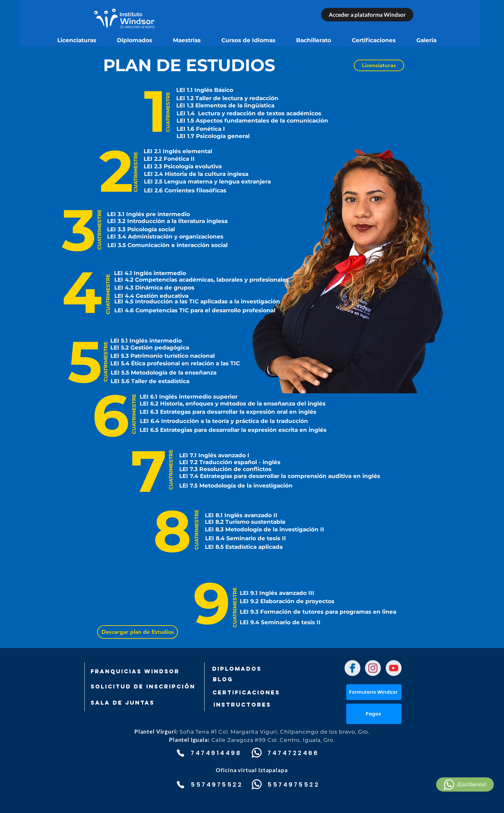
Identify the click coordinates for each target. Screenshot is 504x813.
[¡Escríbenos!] (465, 785)
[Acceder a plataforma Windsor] (367, 15)
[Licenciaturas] (379, 65)
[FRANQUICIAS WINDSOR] (135, 671)
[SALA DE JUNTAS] (125, 703)
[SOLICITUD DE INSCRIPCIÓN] (143, 687)
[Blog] (245, 679)
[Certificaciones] (246, 692)
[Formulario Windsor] (374, 692)
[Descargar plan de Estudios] (138, 632)
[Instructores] (257, 705)
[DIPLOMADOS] (237, 669)
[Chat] (352, 668)
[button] (374, 714)
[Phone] (180, 753)
